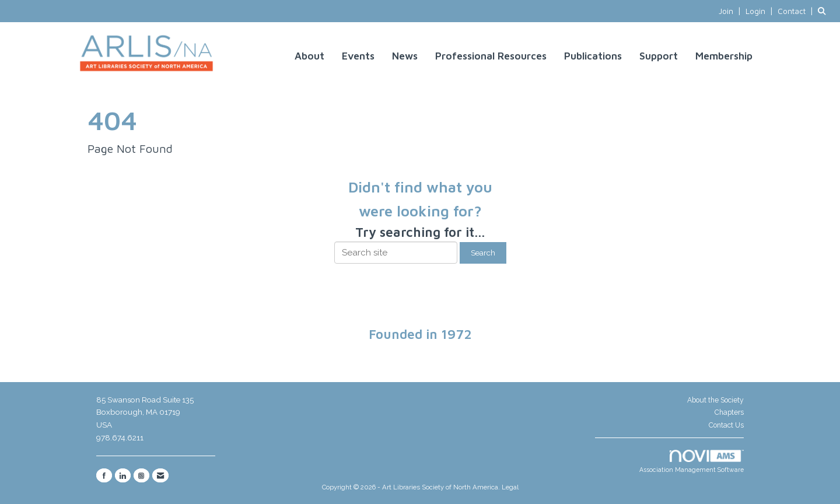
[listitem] (731, 11)
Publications (593, 56)
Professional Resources (491, 56)
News (405, 56)
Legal (510, 487)
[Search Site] (825, 11)
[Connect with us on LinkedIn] (123, 475)
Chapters (729, 412)
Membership (724, 56)
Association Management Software (692, 462)
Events (358, 56)
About (309, 56)
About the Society (715, 400)
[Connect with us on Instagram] (141, 475)
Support (659, 56)
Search (483, 253)
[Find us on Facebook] (104, 475)
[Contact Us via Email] (160, 475)
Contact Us (726, 425)
